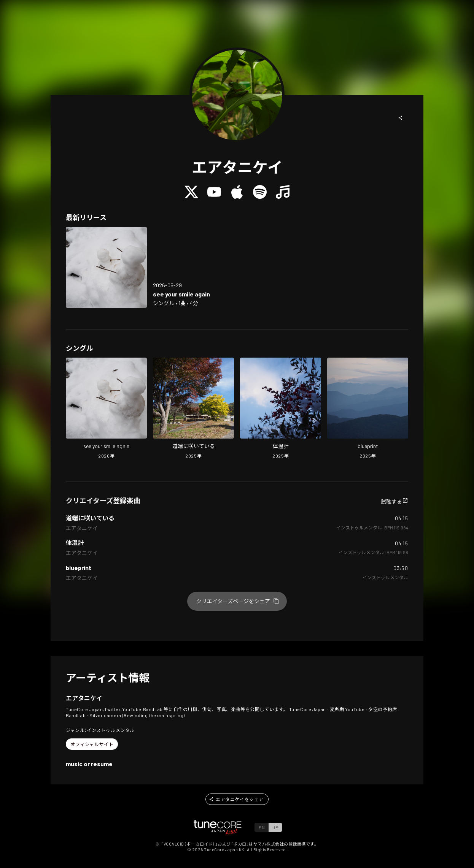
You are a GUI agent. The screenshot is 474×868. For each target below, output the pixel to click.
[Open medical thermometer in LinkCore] (281, 409)
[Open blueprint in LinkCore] (368, 409)
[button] (401, 118)
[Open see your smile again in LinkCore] (106, 267)
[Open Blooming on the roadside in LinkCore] (193, 409)
